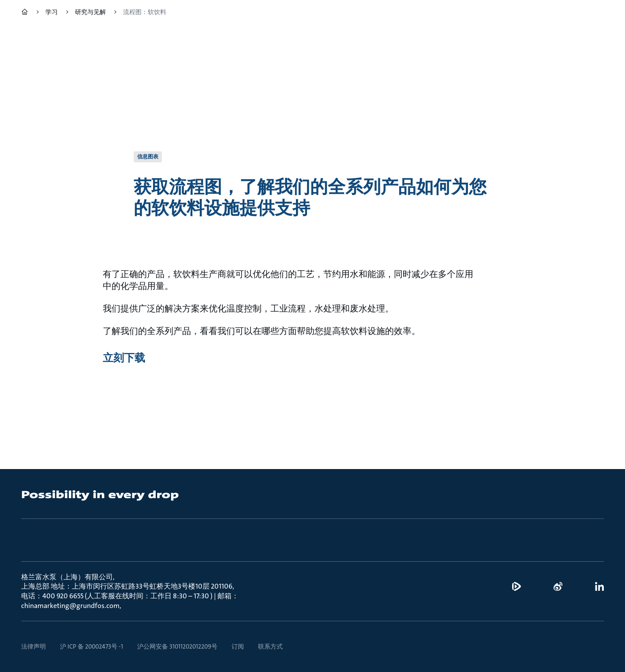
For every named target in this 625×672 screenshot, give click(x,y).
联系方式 (270, 646)
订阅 (238, 646)
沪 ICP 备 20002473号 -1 (92, 646)
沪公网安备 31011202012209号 (177, 646)
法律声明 (34, 646)
